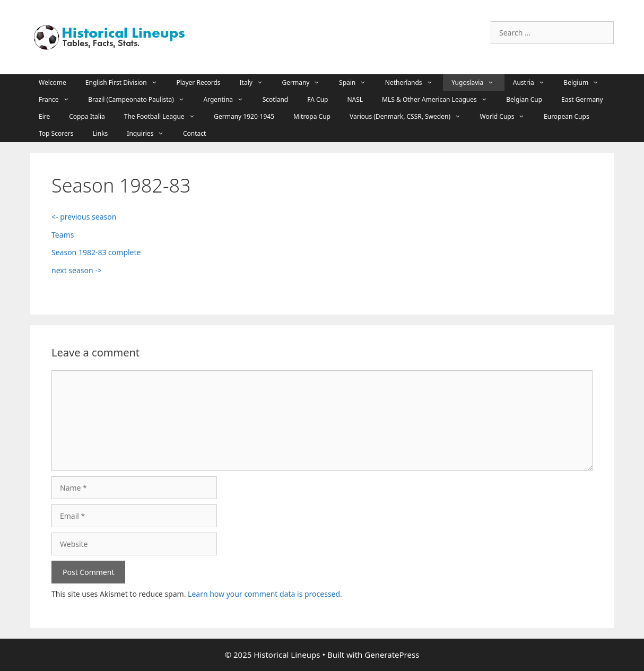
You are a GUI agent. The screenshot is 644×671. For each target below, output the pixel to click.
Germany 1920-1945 (244, 116)
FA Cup (317, 99)
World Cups (508, 117)
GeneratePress (392, 655)
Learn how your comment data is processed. (265, 594)
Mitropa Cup (312, 116)
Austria (534, 83)
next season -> (77, 270)
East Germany (582, 99)
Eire (44, 116)
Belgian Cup (524, 99)
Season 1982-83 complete (97, 252)
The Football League (165, 117)
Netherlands (414, 83)
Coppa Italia (87, 116)
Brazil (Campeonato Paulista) (141, 100)
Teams (63, 235)
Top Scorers (56, 133)
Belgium (586, 83)
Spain (358, 83)
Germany (307, 83)
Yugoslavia (478, 83)
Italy (257, 83)
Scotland (276, 99)
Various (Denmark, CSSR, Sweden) (411, 117)
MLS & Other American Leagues (440, 100)
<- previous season (84, 217)
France (59, 100)
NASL (355, 99)
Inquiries (151, 134)
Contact (194, 133)
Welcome (53, 82)
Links (100, 133)
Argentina (228, 100)
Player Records (198, 82)
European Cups (567, 116)
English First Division (127, 83)
